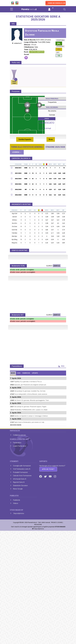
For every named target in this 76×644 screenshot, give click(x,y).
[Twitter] (46, 573)
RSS (61, 463)
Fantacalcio (17, 539)
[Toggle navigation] (64, 9)
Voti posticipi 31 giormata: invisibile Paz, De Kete (30, 488)
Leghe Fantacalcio (20, 543)
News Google (18, 585)
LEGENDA (17, 152)
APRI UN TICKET (48, 566)
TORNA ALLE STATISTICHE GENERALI (27, 147)
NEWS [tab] (13, 470)
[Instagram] (55, 573)
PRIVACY (54, 619)
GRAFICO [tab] (57, 309)
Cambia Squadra (25, 139)
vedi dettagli (47, 128)
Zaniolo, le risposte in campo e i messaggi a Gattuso (31, 513)
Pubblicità (16, 597)
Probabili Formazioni (20, 569)
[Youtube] (50, 573)
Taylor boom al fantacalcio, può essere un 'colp (29, 519)
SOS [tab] (19, 470)
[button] (51, 8)
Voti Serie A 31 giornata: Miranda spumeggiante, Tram (31, 497)
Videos (16, 600)
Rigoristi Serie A (19, 579)
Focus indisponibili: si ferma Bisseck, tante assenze (31, 491)
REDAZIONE (38, 621)
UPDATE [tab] (35, 470)
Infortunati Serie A (20, 576)
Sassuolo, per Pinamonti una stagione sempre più (30, 481)
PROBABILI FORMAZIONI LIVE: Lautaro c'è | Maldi (31, 506)
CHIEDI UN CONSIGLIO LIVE (57, 3)
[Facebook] (41, 573)
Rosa (51, 139)
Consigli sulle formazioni (22, 562)
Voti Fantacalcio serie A (22, 566)
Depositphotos (19, 610)
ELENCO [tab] (49, 309)
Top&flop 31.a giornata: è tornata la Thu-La (28, 478)
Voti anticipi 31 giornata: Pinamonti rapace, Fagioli (30, 503)
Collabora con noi (19, 532)
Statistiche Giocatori (20, 582)
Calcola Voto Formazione (22, 572)
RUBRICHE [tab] (26, 470)
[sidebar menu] (12, 9)
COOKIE (60, 619)
